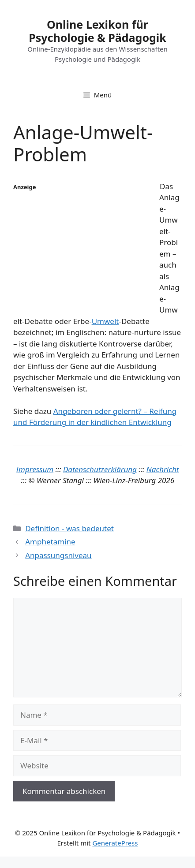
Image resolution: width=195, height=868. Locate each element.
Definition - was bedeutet (69, 528)
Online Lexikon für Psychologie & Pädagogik (97, 31)
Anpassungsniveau (58, 555)
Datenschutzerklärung (100, 469)
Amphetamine (50, 542)
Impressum (35, 469)
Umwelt (105, 321)
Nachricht (163, 469)
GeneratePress (115, 843)
